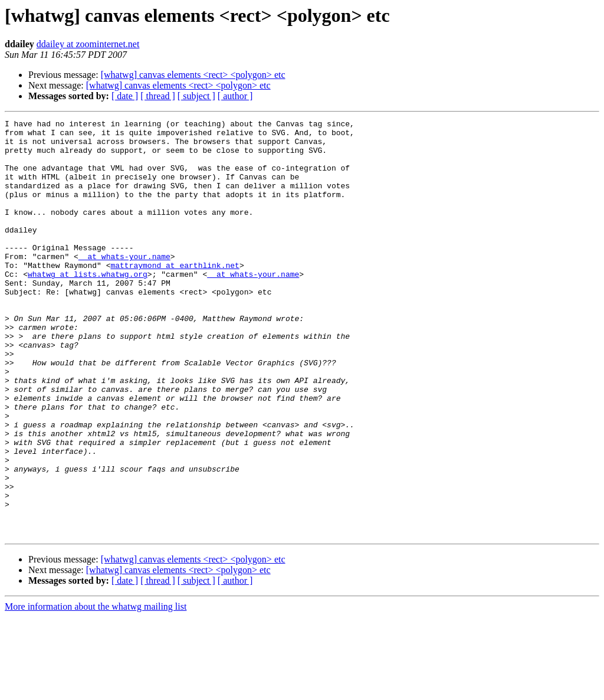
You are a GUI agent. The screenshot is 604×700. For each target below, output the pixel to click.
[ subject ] (196, 96)
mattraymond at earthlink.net (175, 295)
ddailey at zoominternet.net (88, 44)
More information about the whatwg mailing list (96, 690)
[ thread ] (158, 96)
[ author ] (235, 96)
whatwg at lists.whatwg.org (88, 306)
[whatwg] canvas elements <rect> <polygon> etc (193, 75)
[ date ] (125, 96)
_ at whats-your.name (124, 284)
